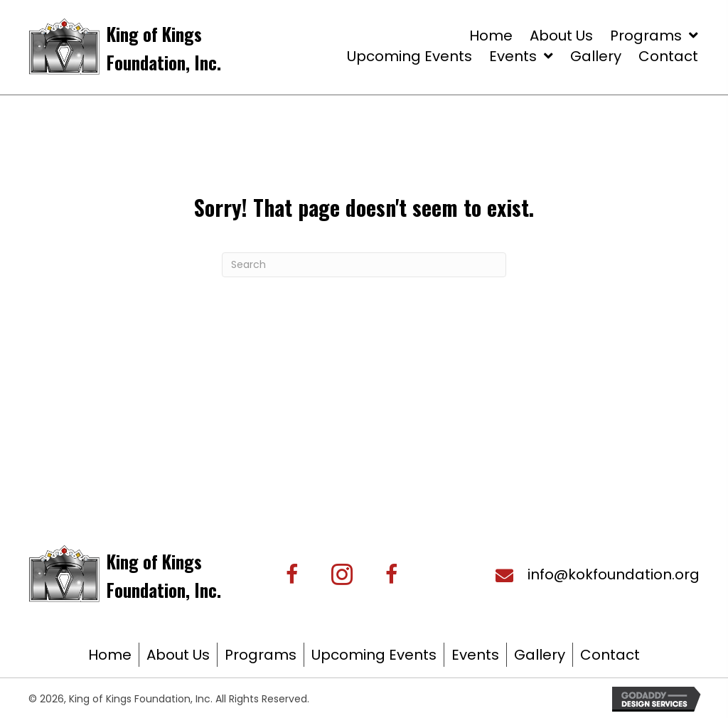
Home (110, 655)
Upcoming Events (374, 655)
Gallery (540, 655)
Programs (261, 655)
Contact (610, 655)
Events (475, 655)
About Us (178, 655)
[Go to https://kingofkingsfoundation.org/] (176, 47)
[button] (342, 574)
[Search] (364, 265)
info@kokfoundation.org (614, 574)
